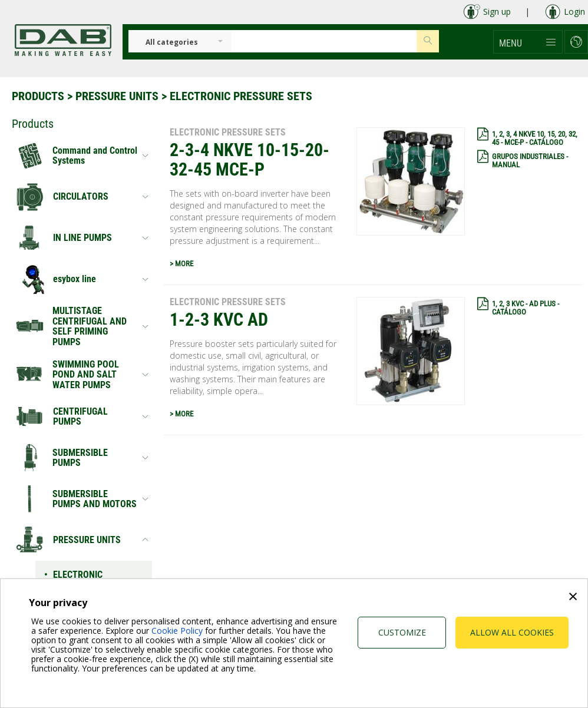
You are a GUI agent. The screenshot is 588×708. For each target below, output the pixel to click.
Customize (402, 632)
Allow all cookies (512, 632)
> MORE (181, 264)
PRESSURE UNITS (117, 96)
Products (38, 96)
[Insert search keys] (324, 41)
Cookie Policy (177, 631)
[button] (528, 42)
